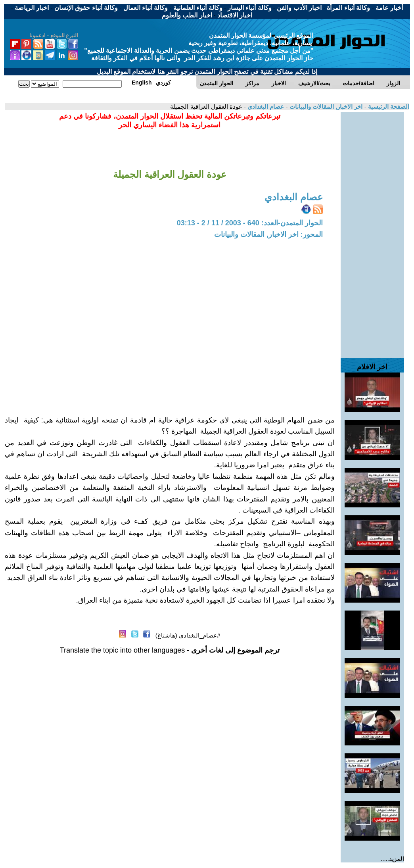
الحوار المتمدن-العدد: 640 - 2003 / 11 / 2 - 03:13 (250, 223)
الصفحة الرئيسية (388, 107)
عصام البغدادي (265, 107)
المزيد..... (392, 859)
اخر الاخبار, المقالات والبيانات (325, 107)
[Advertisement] (372, 231)
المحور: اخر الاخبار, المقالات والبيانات (268, 234)
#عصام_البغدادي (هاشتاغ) (188, 635)
